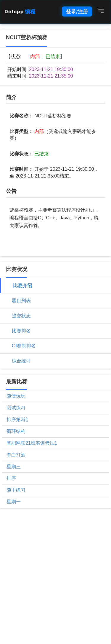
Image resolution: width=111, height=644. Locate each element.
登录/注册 (77, 11)
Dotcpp (20, 11)
